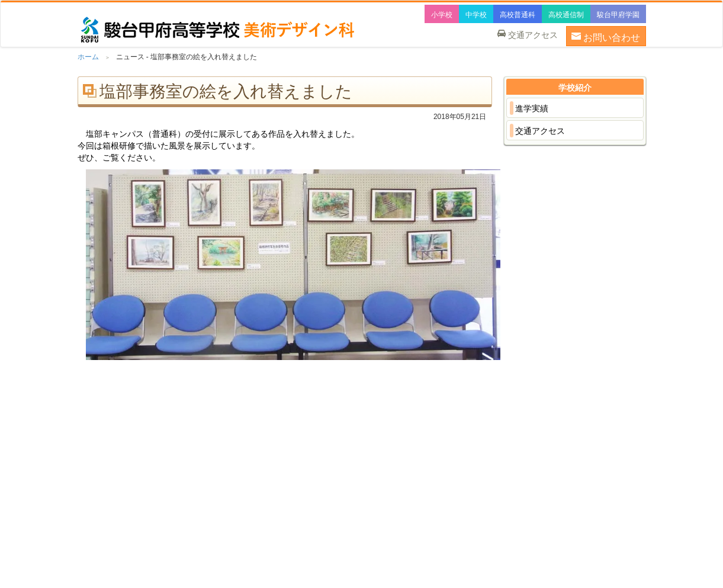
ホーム (88, 57)
